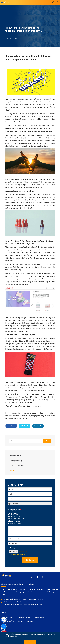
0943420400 (18, 602)
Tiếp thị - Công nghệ (17, 465)
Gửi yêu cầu (30, 560)
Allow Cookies (30, 642)
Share (11, 426)
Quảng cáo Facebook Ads (17, 519)
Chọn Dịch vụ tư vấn (15, 510)
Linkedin (38, 426)
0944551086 (8, 602)
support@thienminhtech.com (13, 605)
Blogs (15, 38)
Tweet (25, 426)
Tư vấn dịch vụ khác (15, 523)
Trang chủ (8, 38)
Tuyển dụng (30, 621)
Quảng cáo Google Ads (16, 516)
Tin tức (20, 621)
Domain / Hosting (15, 521)
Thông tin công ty (16, 461)
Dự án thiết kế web (9, 621)
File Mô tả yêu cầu (13, 548)
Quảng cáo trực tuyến (24, 618)
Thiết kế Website (14, 514)
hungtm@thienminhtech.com (33, 605)
